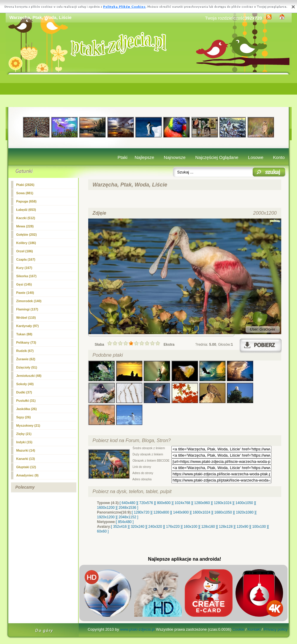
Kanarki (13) (26, 459)
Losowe (256, 157)
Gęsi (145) (24, 284)
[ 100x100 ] (259, 527)
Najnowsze (175, 157)
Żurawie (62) (26, 359)
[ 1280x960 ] (202, 503)
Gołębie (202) (27, 235)
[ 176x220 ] (173, 527)
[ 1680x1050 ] (223, 512)
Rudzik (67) (25, 351)
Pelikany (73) (26, 342)
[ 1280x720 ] (142, 512)
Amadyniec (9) (27, 475)
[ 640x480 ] (128, 503)
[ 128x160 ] (208, 527)
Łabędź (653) (26, 210)
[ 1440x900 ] (181, 512)
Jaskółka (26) (27, 409)
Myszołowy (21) (28, 425)
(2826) (25, 185)
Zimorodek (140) (29, 301)
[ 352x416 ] (120, 527)
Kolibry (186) (26, 243)
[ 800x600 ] (164, 503)
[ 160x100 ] (191, 527)
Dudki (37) (24, 392)
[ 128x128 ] (226, 527)
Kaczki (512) (26, 218)
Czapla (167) (26, 259)
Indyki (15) (24, 442)
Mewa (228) (25, 226)
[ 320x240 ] (137, 527)
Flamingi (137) (27, 309)
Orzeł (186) (25, 251)
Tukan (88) (24, 334)
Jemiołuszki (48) (29, 376)
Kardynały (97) (28, 326)
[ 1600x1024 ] (202, 512)
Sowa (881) (25, 193)
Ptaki (123, 157)
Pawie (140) (25, 293)
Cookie (238, 629)
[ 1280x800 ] (161, 512)
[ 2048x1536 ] (128, 508)
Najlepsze (144, 157)
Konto (279, 157)
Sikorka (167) (26, 276)
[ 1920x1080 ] (245, 512)
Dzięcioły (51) (27, 367)
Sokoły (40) (25, 384)
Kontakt (254, 629)
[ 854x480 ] (125, 522)
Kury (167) (24, 268)
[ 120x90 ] (243, 527)
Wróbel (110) (26, 318)
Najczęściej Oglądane (217, 157)
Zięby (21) (24, 434)
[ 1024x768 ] (182, 503)
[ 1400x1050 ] (244, 503)
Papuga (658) (26, 201)
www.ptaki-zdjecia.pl (137, 629)
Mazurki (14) (26, 450)
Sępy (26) (24, 417)
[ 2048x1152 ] (128, 517)
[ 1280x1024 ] (223, 503)
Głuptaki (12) (26, 467)
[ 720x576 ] (146, 503)
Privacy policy (275, 629)
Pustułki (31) (26, 401)
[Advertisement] (149, 91)
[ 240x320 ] (155, 527)
